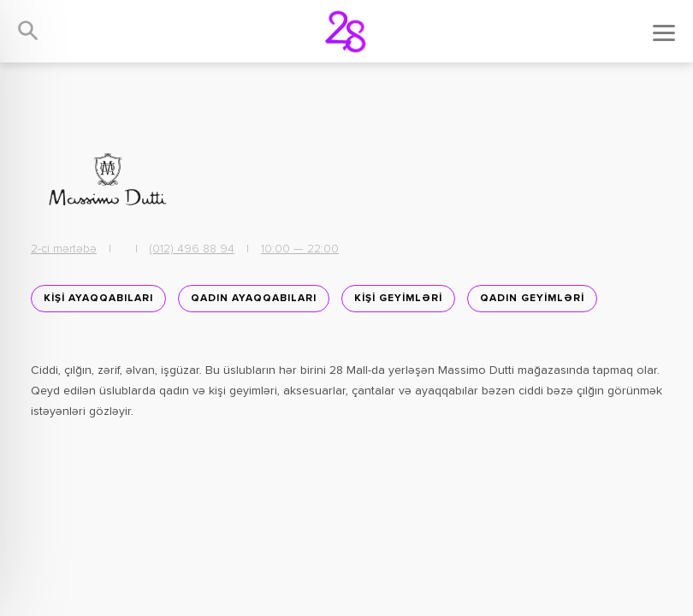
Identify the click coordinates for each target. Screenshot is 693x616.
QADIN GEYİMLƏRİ (532, 299)
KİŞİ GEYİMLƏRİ (398, 299)
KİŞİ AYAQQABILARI (98, 299)
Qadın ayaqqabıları (254, 299)
